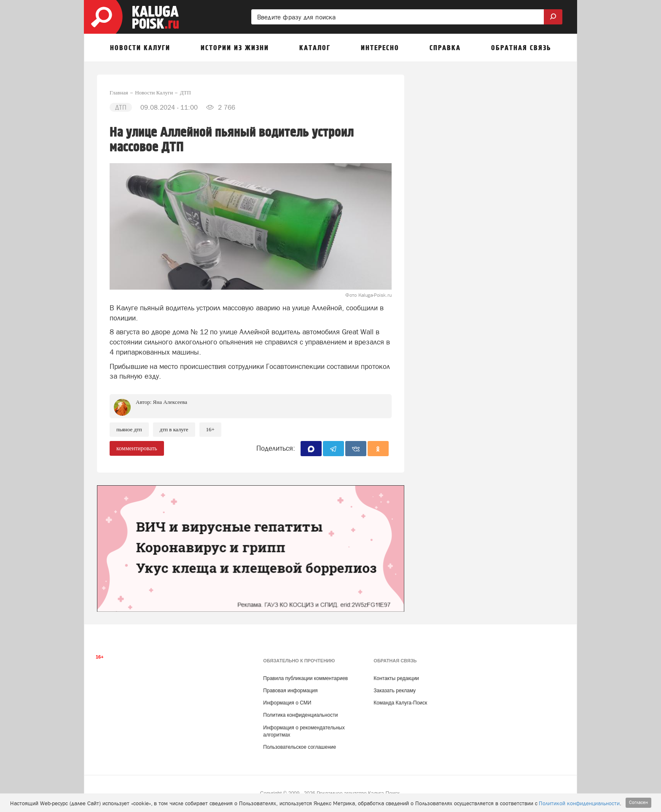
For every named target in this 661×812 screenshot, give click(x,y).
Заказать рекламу (395, 691)
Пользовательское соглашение (300, 747)
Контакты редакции (396, 678)
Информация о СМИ (287, 703)
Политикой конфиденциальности (579, 803)
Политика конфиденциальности (300, 715)
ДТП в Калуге (174, 429)
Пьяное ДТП (129, 429)
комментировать (137, 448)
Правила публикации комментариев (305, 678)
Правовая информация (290, 691)
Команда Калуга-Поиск (400, 703)
